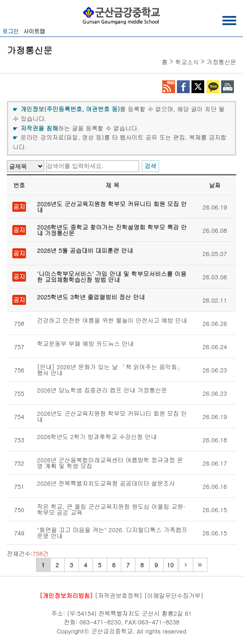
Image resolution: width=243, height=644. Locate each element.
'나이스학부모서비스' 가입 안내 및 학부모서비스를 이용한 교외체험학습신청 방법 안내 (112, 277)
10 (170, 565)
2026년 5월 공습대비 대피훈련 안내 (85, 251)
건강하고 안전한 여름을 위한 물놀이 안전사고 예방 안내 (112, 321)
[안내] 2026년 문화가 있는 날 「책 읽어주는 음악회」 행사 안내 (110, 370)
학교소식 (187, 62)
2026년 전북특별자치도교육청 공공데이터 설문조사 (106, 484)
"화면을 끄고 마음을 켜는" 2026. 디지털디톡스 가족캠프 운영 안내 (112, 533)
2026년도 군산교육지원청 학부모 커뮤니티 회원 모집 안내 (112, 207)
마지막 (200, 565)
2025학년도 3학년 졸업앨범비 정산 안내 (91, 298)
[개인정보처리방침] (66, 595)
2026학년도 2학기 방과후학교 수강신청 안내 (97, 437)
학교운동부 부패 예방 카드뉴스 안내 (85, 344)
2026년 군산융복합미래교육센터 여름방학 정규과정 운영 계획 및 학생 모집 (110, 463)
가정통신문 (221, 62)
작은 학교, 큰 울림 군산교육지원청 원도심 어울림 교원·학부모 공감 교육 (111, 509)
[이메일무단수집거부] (174, 595)
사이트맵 (34, 31)
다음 (186, 565)
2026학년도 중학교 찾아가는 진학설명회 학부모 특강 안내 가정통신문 (112, 230)
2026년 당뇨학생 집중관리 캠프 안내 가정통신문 (102, 391)
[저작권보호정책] (119, 595)
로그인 (10, 31)
